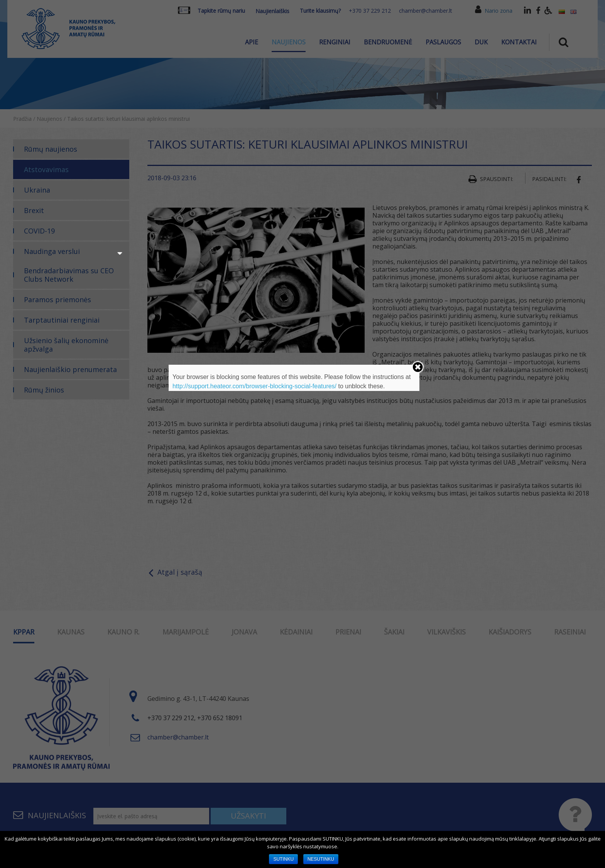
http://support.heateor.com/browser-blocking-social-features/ (254, 386)
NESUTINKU (321, 859)
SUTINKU (283, 859)
